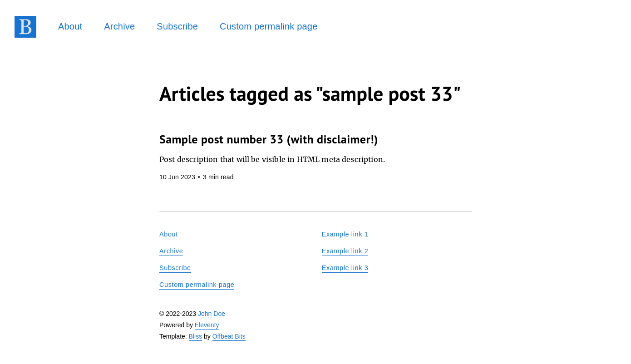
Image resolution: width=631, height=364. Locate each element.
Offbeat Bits (229, 336)
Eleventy (207, 325)
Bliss (196, 336)
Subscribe (177, 26)
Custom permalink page (269, 26)
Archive (119, 26)
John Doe (212, 314)
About (70, 26)
